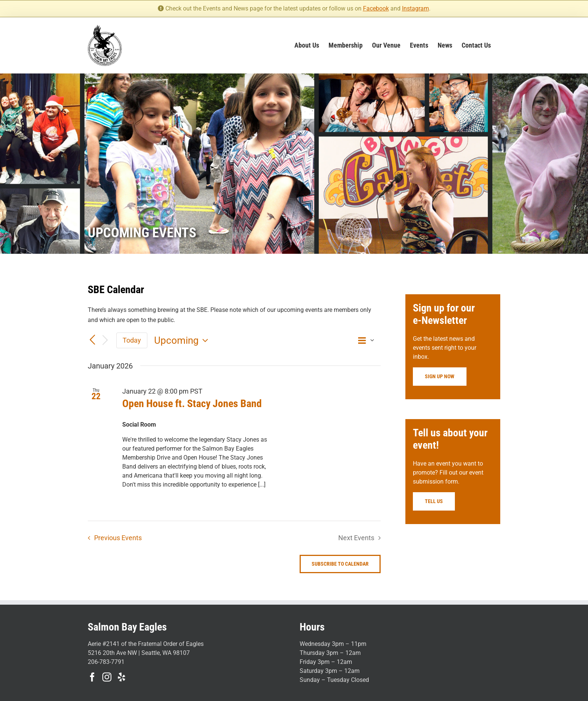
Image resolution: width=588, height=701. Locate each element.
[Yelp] (121, 677)
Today (132, 340)
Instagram (415, 8)
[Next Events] (105, 341)
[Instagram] (107, 677)
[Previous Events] (92, 340)
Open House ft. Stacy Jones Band (192, 404)
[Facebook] (92, 677)
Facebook (376, 8)
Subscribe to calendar (340, 564)
